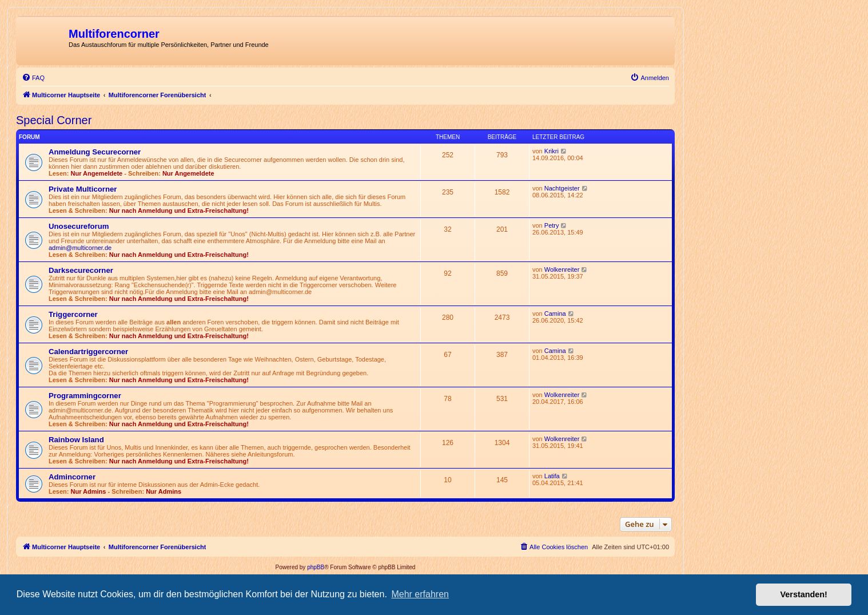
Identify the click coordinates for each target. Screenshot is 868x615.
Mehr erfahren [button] (420, 594)
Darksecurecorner (81, 270)
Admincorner (72, 477)
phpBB (316, 567)
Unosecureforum (79, 226)
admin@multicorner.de (80, 248)
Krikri (552, 151)
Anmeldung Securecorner (95, 152)
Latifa (552, 476)
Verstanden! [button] (804, 594)
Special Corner (54, 120)
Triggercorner (73, 314)
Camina (555, 314)
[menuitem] (33, 78)
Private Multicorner (83, 189)
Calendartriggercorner (88, 352)
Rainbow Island (76, 440)
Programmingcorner (85, 396)
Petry (552, 225)
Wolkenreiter (562, 269)
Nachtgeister (562, 188)
